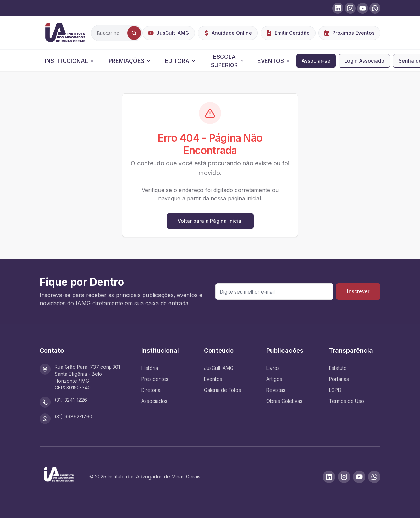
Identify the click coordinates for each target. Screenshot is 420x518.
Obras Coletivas (284, 401)
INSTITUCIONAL (70, 61)
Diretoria (151, 390)
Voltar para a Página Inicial (210, 221)
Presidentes (155, 379)
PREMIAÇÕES (130, 61)
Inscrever (358, 291)
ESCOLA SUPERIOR (227, 61)
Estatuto (338, 368)
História (150, 368)
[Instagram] (344, 477)
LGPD (335, 390)
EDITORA (181, 61)
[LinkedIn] (329, 477)
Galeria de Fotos (222, 390)
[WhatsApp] (374, 477)
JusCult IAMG (219, 368)
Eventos (213, 379)
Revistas (276, 390)
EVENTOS (274, 61)
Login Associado (364, 61)
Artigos (274, 379)
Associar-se (316, 61)
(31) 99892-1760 (74, 416)
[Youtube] (359, 477)
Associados (154, 401)
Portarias (339, 379)
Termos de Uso (346, 401)
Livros (273, 368)
